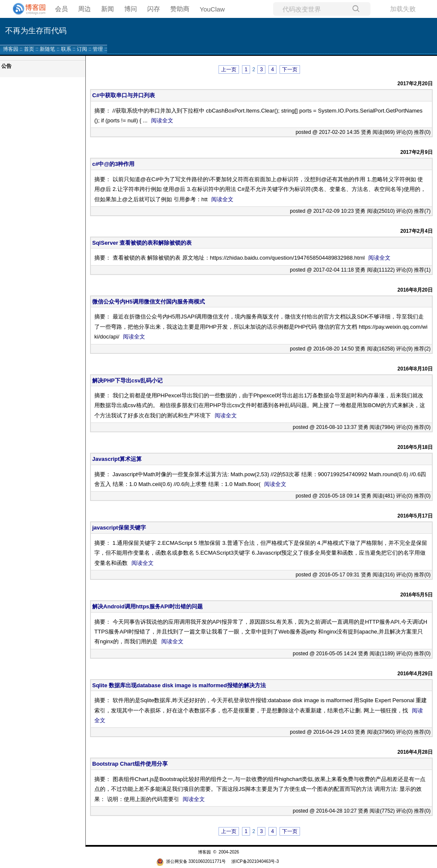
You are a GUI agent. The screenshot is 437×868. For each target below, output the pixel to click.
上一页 (229, 69)
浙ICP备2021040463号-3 (255, 861)
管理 (98, 49)
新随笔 (47, 49)
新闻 (108, 9)
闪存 (154, 9)
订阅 (82, 49)
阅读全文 (162, 120)
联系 (66, 49)
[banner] (26, 9)
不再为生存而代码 (36, 31)
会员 (61, 9)
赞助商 (180, 9)
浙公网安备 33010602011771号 (191, 861)
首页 (29, 49)
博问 (131, 9)
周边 (84, 9)
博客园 (11, 49)
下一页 (290, 69)
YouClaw (212, 9)
